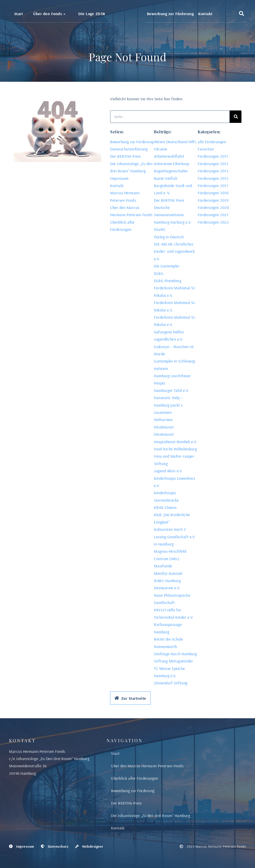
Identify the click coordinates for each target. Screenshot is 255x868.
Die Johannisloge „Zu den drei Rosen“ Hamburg (151, 815)
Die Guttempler (167, 266)
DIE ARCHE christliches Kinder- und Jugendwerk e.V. (174, 251)
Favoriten (206, 149)
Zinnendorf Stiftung (171, 683)
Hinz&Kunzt (164, 427)
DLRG (159, 273)
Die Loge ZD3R (92, 13)
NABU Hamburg (167, 581)
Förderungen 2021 (213, 215)
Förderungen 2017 (213, 186)
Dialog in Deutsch (169, 237)
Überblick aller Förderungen (135, 778)
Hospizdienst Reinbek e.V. (175, 442)
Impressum (119, 178)
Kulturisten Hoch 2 (170, 529)
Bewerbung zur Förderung (170, 13)
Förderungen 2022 (213, 222)
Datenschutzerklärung (129, 149)
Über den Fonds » (51, 13)
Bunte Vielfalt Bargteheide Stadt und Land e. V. (173, 186)
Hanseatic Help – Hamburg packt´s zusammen (168, 405)
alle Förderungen (212, 142)
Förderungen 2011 (213, 156)
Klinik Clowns (165, 507)
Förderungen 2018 (213, 193)
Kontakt (205, 13)
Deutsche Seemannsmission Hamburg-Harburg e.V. (173, 215)
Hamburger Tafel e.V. (171, 390)
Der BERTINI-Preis (125, 156)
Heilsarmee (163, 420)
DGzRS (160, 229)
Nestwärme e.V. (167, 588)
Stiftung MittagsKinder (173, 661)
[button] (241, 13)
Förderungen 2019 (213, 200)
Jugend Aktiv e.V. (168, 471)
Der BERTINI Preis (169, 200)
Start (19, 13)
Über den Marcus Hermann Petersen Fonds (147, 766)
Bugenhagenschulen (171, 171)
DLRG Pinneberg (168, 281)
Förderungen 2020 (213, 207)
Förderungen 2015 (213, 178)
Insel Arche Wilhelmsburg (175, 449)
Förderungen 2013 (213, 171)
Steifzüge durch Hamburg (175, 654)
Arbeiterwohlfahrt (169, 156)
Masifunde (163, 566)
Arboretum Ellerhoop (172, 164)
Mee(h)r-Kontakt (168, 573)
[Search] (236, 117)
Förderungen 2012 (213, 164)
